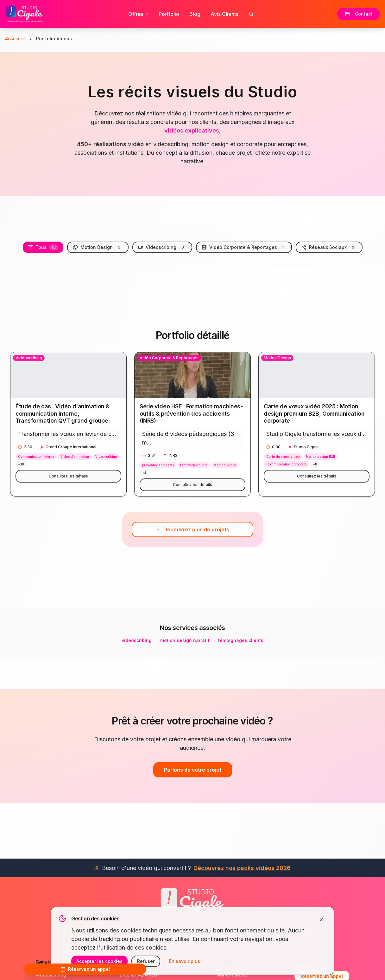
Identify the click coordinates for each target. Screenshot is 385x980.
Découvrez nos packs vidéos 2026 (242, 868)
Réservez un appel (85, 969)
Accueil (15, 39)
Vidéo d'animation (75, 457)
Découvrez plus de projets (192, 529)
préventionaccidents (158, 465)
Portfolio (169, 14)
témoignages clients (241, 640)
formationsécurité (194, 465)
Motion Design (98, 247)
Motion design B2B (320, 457)
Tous (43, 247)
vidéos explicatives (192, 130)
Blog (195, 14)
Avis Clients (224, 14)
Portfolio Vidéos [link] (54, 39)
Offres (138, 14)
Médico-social (225, 465)
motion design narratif (185, 640)
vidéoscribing (137, 640)
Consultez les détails (68, 476)
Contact (359, 14)
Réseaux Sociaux (329, 247)
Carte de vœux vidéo (283, 457)
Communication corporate (286, 464)
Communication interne (36, 457)
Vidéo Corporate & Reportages (244, 247)
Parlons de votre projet (193, 770)
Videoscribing (162, 247)
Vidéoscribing (106, 457)
